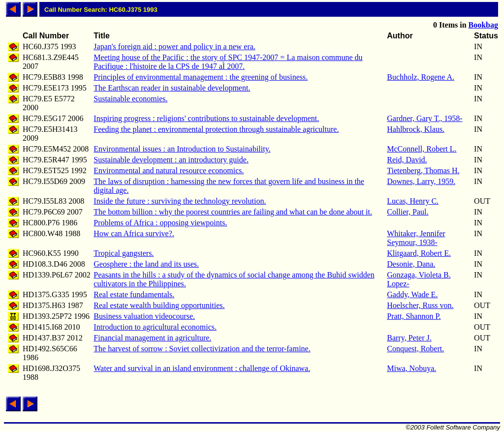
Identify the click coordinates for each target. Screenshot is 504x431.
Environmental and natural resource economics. (169, 170)
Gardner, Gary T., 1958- (425, 118)
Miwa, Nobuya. (411, 368)
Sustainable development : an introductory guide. (171, 160)
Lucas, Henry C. (413, 201)
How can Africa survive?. (134, 233)
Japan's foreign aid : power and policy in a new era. (174, 46)
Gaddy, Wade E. (412, 294)
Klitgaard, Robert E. (419, 253)
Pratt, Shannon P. (414, 316)
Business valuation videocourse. (144, 316)
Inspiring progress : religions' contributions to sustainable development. (206, 118)
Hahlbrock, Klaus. (416, 129)
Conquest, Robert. (415, 349)
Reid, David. (407, 160)
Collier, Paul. (408, 212)
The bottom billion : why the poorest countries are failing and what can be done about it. (233, 212)
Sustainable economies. (130, 99)
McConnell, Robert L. (422, 149)
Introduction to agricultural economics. (155, 327)
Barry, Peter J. (409, 338)
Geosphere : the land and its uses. (146, 264)
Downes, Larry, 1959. (421, 181)
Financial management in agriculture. (152, 338)
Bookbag (483, 25)
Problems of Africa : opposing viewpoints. (160, 223)
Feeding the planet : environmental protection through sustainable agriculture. (216, 129)
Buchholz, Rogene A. (421, 77)
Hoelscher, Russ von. (420, 305)
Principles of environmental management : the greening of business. (201, 77)
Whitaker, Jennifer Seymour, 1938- (416, 238)
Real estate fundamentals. (134, 294)
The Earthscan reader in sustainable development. (172, 88)
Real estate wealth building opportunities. (159, 305)
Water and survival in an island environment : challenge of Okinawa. (202, 368)
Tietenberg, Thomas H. (423, 170)
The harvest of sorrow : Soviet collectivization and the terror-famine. (202, 349)
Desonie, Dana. (411, 264)
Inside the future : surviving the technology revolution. (180, 201)
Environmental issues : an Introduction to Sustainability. (182, 149)
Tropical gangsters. (124, 253)
